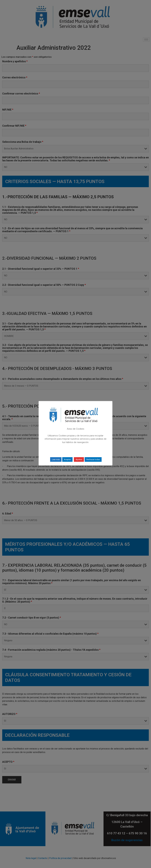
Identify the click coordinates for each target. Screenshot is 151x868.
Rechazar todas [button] (93, 459)
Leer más (56, 459)
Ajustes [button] (79, 459)
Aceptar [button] (67, 459)
